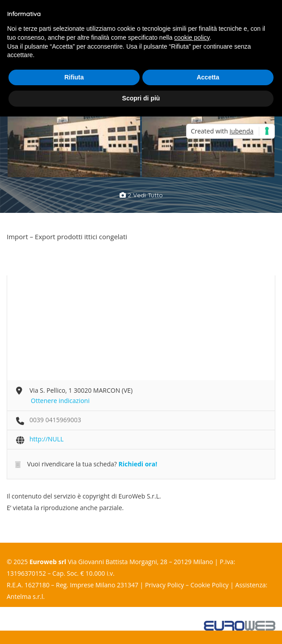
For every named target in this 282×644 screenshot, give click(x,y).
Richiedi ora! (138, 464)
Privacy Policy (164, 585)
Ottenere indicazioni (60, 401)
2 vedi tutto (141, 195)
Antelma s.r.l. (26, 596)
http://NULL (46, 439)
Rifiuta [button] (74, 77)
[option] (74, 129)
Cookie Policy (210, 585)
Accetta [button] (208, 77)
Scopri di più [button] (141, 98)
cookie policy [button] (192, 37)
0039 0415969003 (55, 420)
